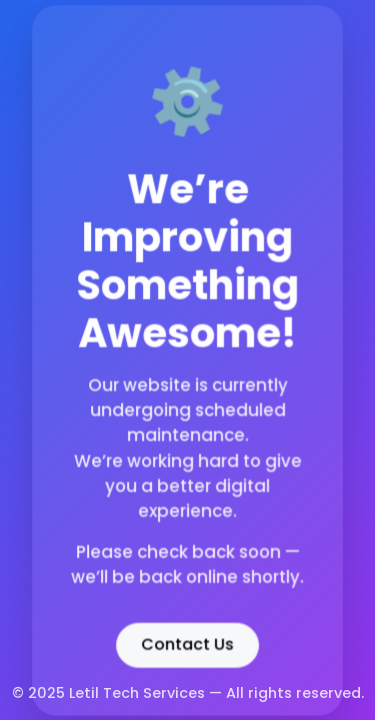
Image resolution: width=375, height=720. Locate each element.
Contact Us (187, 642)
